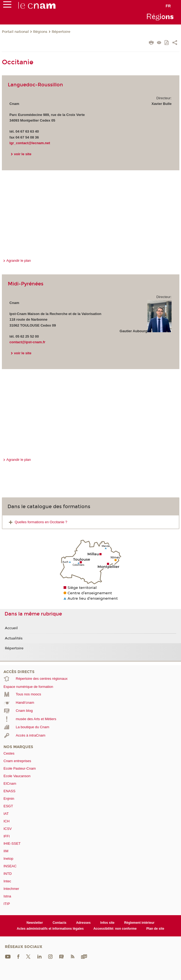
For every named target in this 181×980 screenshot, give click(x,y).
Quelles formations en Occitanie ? (41, 522)
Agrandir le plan (19, 261)
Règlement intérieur (139, 923)
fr (168, 6)
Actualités (14, 638)
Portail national (15, 32)
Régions (40, 32)
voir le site (23, 154)
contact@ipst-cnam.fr (27, 342)
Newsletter (35, 923)
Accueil (11, 628)
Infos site (107, 923)
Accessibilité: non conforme (115, 929)
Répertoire (61, 32)
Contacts (59, 923)
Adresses (83, 923)
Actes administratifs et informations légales (50, 929)
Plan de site (155, 929)
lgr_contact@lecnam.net (30, 143)
